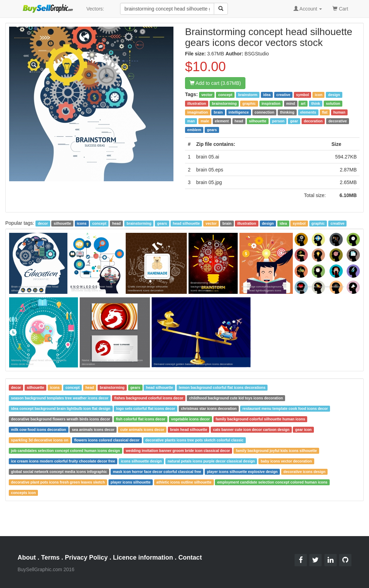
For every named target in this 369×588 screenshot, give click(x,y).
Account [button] (308, 9)
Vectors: (95, 9)
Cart (340, 8)
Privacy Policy (86, 557)
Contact (190, 557)
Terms (50, 557)
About (27, 557)
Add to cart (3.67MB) (215, 83)
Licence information (143, 557)
